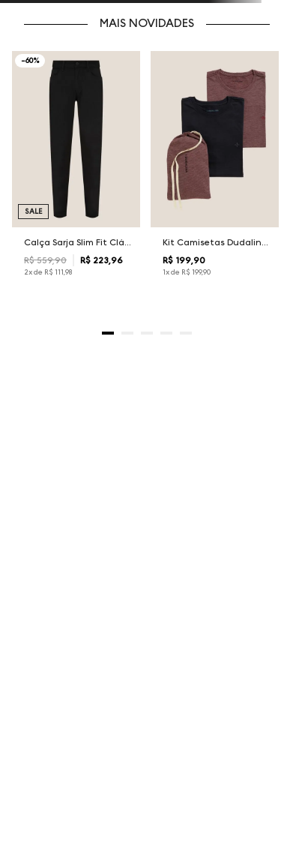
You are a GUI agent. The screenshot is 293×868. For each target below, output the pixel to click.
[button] (108, 333)
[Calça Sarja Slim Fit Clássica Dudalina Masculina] (76, 177)
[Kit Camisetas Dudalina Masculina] (215, 177)
